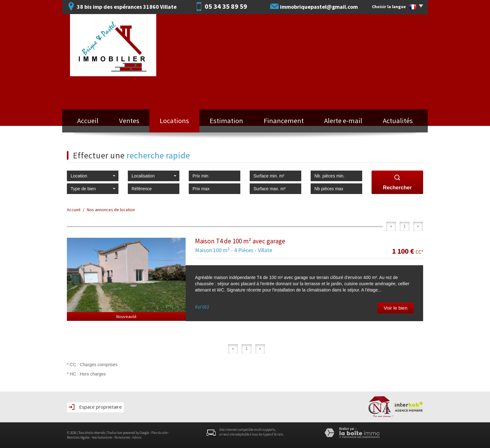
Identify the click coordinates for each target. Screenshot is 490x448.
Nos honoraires (102, 437)
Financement (284, 121)
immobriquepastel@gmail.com (319, 7)
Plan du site (159, 433)
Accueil (88, 121)
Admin (137, 437)
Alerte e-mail (343, 121)
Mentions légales (78, 437)
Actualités (398, 121)
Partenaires (122, 437)
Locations (174, 121)
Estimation (226, 121)
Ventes (129, 121)
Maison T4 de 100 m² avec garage (240, 241)
